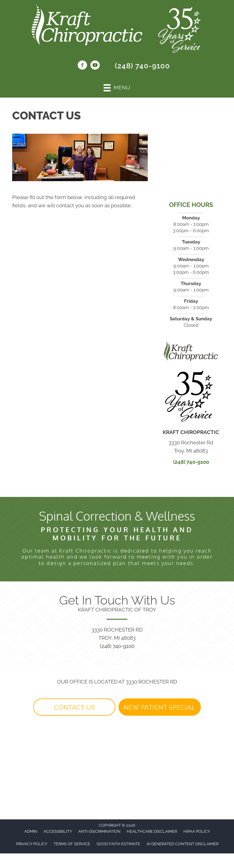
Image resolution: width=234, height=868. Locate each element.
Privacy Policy (32, 844)
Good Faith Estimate (118, 844)
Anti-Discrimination (99, 831)
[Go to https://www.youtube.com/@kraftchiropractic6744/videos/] (95, 66)
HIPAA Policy (197, 831)
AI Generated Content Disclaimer (183, 844)
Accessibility (58, 831)
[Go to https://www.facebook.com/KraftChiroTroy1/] (82, 66)
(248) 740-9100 (142, 66)
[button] (74, 707)
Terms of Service (72, 844)
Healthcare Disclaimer (152, 831)
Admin (31, 831)
